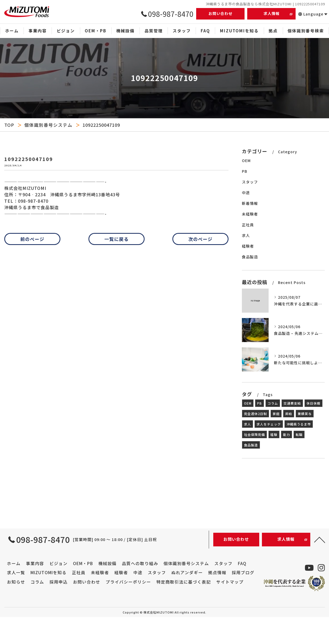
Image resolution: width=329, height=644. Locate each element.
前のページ (32, 239)
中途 (246, 193)
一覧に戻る (117, 239)
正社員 (248, 225)
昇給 (289, 414)
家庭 (276, 414)
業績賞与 (305, 414)
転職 (299, 434)
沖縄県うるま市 (299, 424)
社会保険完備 (254, 434)
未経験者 (250, 214)
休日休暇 (313, 403)
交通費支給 (292, 403)
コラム (273, 403)
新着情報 (250, 203)
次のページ (200, 239)
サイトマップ (230, 582)
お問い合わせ (220, 13)
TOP (9, 125)
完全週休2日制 (256, 414)
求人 (246, 235)
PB (245, 171)
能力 (287, 434)
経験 (274, 434)
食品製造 (250, 257)
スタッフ (250, 182)
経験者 (248, 246)
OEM (246, 160)
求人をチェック (269, 424)
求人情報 (272, 13)
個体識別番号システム (48, 125)
